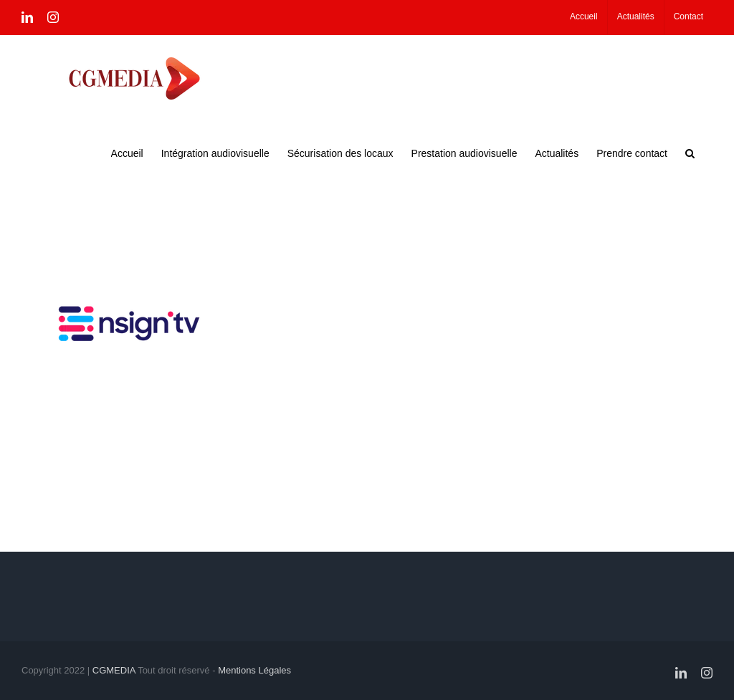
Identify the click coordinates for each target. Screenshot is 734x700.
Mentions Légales (254, 670)
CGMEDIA (114, 670)
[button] (690, 152)
